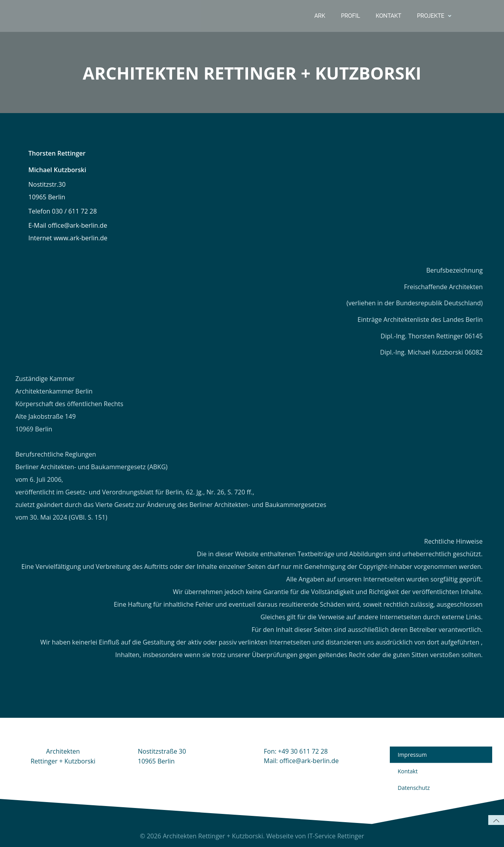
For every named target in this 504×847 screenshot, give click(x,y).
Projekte (436, 16)
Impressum (412, 755)
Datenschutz (414, 788)
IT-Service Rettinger (336, 836)
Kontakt (388, 16)
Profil (350, 16)
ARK (320, 16)
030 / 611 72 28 (74, 211)
